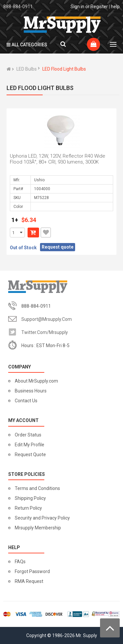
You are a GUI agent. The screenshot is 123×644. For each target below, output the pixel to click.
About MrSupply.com (36, 381)
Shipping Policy (30, 498)
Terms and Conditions (37, 488)
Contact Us (26, 401)
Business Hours (31, 391)
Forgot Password (32, 571)
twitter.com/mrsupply (45, 332)
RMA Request (29, 581)
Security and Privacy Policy (42, 518)
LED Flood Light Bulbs (64, 69)
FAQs (20, 562)
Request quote (58, 247)
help (115, 7)
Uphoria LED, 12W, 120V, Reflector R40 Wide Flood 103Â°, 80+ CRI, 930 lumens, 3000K (58, 159)
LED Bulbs (27, 69)
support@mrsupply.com (47, 319)
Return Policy (28, 508)
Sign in (77, 7)
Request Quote (30, 455)
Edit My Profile (30, 445)
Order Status (28, 435)
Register (99, 7)
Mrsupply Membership (38, 528)
